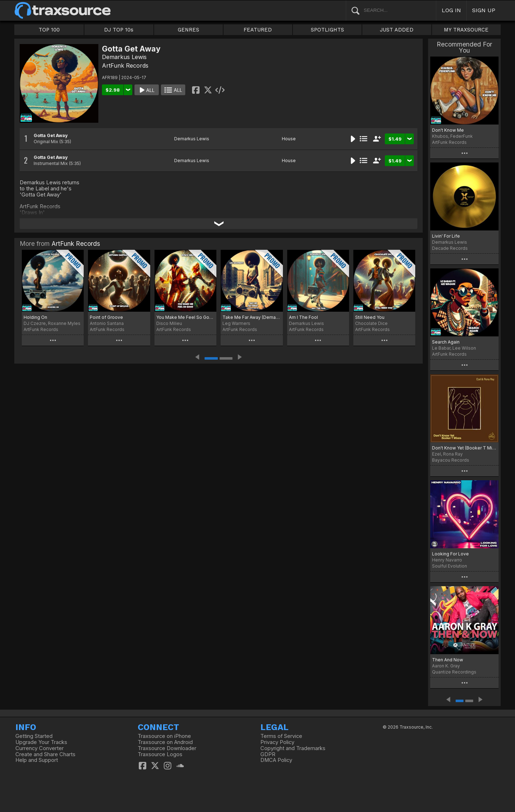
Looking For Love (450, 554)
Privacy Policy (277, 742)
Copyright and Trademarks (293, 748)
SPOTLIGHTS (327, 30)
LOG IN (451, 10)
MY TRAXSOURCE (466, 30)
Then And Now (448, 660)
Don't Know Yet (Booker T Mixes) (464, 448)
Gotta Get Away (51, 135)
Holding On (35, 317)
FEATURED (258, 30)
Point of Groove (106, 317)
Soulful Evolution (450, 566)
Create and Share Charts (45, 754)
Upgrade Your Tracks (41, 742)
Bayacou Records (451, 460)
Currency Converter (40, 748)
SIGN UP (484, 10)
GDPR (268, 754)
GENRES (188, 30)
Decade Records (450, 248)
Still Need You (370, 317)
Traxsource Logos (160, 754)
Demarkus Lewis (124, 57)
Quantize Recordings (454, 672)
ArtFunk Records (125, 65)
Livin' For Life (446, 236)
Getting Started (34, 736)
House (289, 139)
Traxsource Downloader (167, 748)
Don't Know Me (448, 130)
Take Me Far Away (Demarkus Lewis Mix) (252, 317)
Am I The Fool (303, 317)
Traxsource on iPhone (164, 736)
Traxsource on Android (165, 742)
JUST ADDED (397, 30)
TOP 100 (49, 30)
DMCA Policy (276, 760)
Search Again (446, 342)
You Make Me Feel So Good (185, 317)
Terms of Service (281, 736)
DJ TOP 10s (119, 30)
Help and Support (37, 760)
